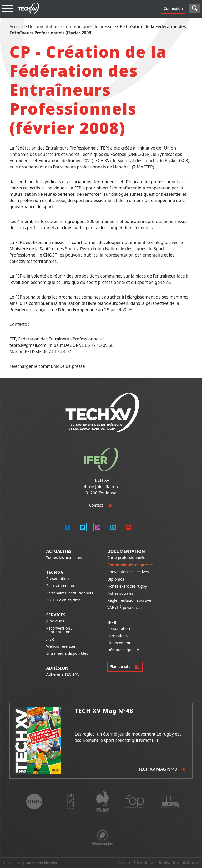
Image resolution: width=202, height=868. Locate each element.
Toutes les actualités (64, 558)
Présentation (58, 579)
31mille (141, 863)
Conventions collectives (128, 572)
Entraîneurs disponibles (67, 653)
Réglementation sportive (129, 600)
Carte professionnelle (126, 558)
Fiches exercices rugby (127, 586)
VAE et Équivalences (125, 607)
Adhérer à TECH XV (63, 674)
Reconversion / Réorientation (59, 630)
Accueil (16, 26)
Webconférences (61, 646)
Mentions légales (41, 863)
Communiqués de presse (88, 26)
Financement (119, 643)
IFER (50, 639)
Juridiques (55, 621)
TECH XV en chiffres (64, 600)
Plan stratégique (61, 586)
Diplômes (116, 579)
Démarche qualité (123, 650)
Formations (117, 636)
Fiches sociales (120, 593)
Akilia (188, 863)
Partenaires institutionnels (70, 593)
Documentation (43, 26)
